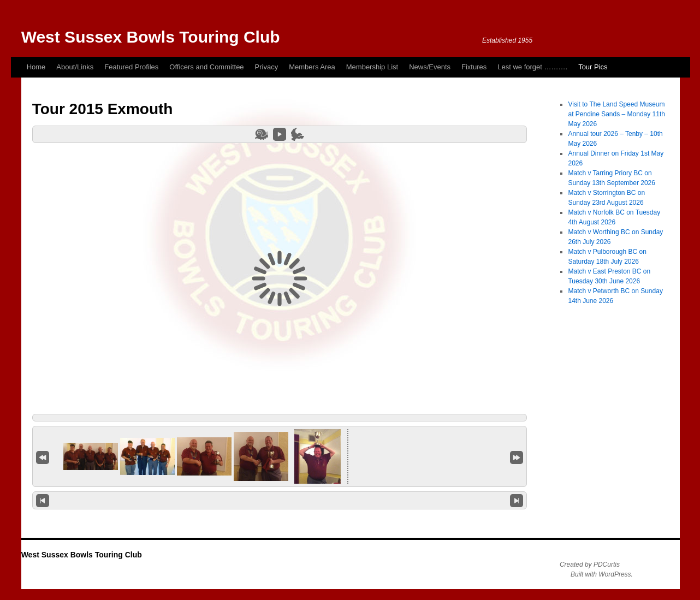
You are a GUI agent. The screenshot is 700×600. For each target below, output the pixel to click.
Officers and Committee (206, 67)
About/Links (75, 67)
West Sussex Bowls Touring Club (151, 37)
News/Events (430, 67)
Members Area (312, 67)
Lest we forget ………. (532, 67)
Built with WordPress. (602, 574)
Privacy (267, 67)
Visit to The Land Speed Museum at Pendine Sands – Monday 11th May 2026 (616, 114)
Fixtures (474, 67)
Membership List (372, 67)
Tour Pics (593, 67)
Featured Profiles (131, 67)
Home (36, 67)
